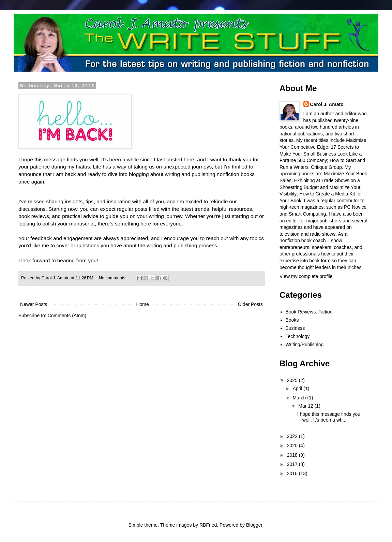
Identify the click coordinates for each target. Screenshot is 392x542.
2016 (293, 473)
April (298, 389)
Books (292, 320)
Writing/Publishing (305, 345)
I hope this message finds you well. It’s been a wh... (329, 417)
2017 (293, 464)
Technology (298, 336)
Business (295, 328)
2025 (293, 380)
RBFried (208, 525)
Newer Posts (34, 304)
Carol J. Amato (327, 104)
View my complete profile (306, 276)
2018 (293, 455)
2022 (293, 436)
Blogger (254, 525)
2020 (293, 445)
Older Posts (250, 304)
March (300, 398)
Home (142, 304)
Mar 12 (306, 406)
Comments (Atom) (67, 316)
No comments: (113, 278)
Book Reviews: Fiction (309, 312)
